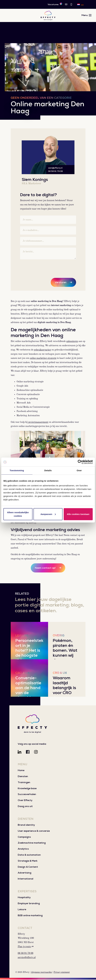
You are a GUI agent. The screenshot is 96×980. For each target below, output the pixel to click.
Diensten (23, 777)
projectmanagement (38, 423)
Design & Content (28, 867)
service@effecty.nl (27, 958)
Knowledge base (27, 789)
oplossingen (72, 342)
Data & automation (29, 855)
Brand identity (26, 825)
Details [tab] (48, 470)
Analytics (23, 849)
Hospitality (24, 898)
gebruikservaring (42, 350)
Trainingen (24, 783)
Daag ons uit (25, 807)
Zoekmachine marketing (32, 843)
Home (21, 771)
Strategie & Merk (28, 861)
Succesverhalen (27, 795)
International (26, 879)
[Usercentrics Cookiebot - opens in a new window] (80, 462)
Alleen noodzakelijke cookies (18, 514)
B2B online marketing (30, 916)
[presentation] (42, 268)
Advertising (24, 873)
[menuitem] (79, 4)
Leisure (22, 910)
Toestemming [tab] (17, 470)
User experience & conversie (34, 831)
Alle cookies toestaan (78, 514)
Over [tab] (79, 470)
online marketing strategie (43, 359)
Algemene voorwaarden (41, 973)
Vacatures (55, 4)
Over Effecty (25, 801)
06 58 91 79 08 (55, 172)
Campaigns (24, 837)
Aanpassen (48, 514)
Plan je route (26, 947)
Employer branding (29, 904)
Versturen (61, 283)
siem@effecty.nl (55, 168)
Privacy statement (62, 973)
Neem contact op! (45, 568)
